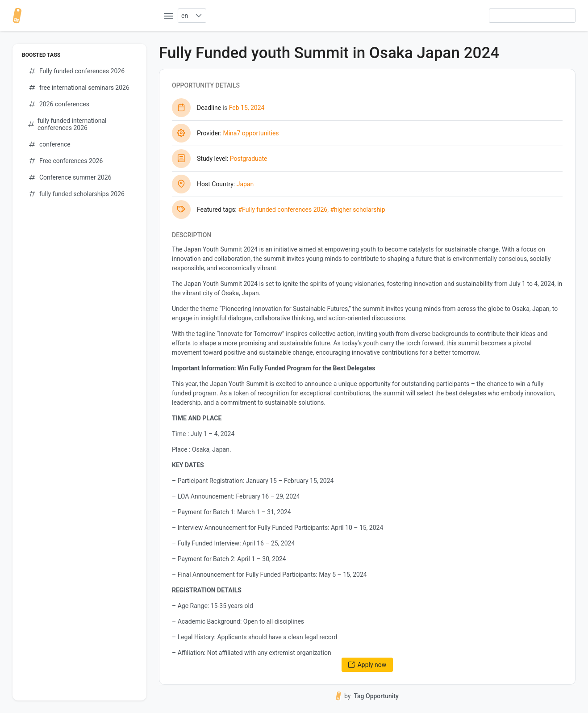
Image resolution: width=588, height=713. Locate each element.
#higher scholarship (357, 210)
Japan (245, 184)
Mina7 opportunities (251, 133)
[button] (198, 16)
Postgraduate (249, 159)
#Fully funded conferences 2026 (283, 210)
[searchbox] (532, 16)
